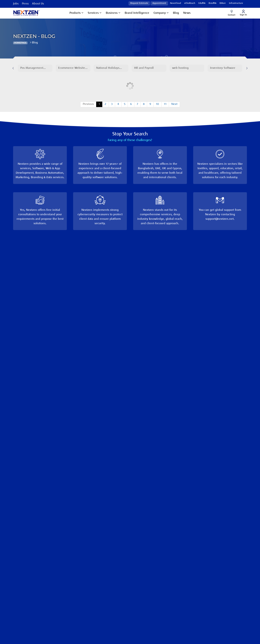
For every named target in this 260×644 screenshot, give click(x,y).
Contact (232, 13)
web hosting (180, 68)
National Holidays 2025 (108, 69)
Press (25, 4)
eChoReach (190, 3)
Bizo (212, 3)
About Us (38, 4)
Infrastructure (236, 3)
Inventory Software (223, 68)
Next (174, 104)
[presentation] (13, 68)
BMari (223, 3)
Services (95, 13)
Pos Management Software (32, 69)
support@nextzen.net (220, 219)
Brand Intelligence (137, 13)
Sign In (243, 13)
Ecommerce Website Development (72, 69)
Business (113, 13)
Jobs (16, 4)
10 (157, 104)
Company (161, 13)
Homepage (20, 43)
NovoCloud (175, 3)
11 (165, 104)
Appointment (159, 3)
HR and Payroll (144, 68)
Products (76, 13)
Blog (176, 13)
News (187, 13)
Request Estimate (139, 3)
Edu (202, 3)
